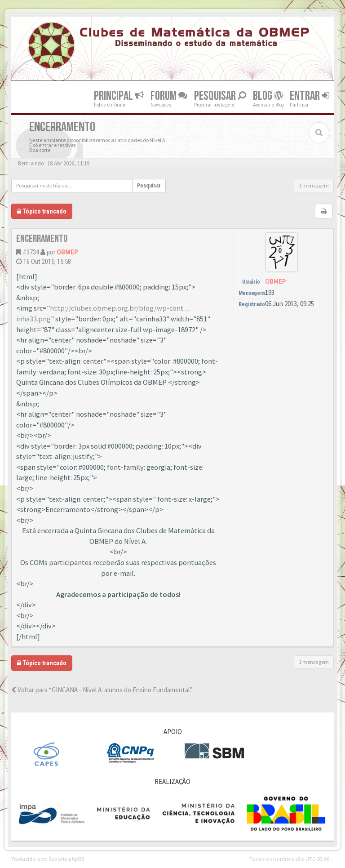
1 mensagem (314, 185)
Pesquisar (220, 96)
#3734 (31, 252)
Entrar (310, 96)
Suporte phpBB (66, 859)
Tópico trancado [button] (42, 211)
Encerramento (42, 239)
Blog (268, 96)
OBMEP (67, 252)
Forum (169, 96)
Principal (119, 96)
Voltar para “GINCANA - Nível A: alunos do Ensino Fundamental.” (102, 690)
